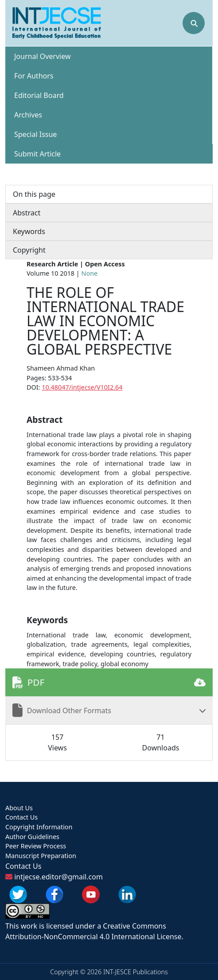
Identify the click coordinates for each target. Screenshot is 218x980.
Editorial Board (39, 95)
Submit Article (37, 154)
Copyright (29, 250)
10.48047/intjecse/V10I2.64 (82, 387)
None (90, 273)
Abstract (27, 213)
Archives (28, 115)
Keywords (29, 231)
